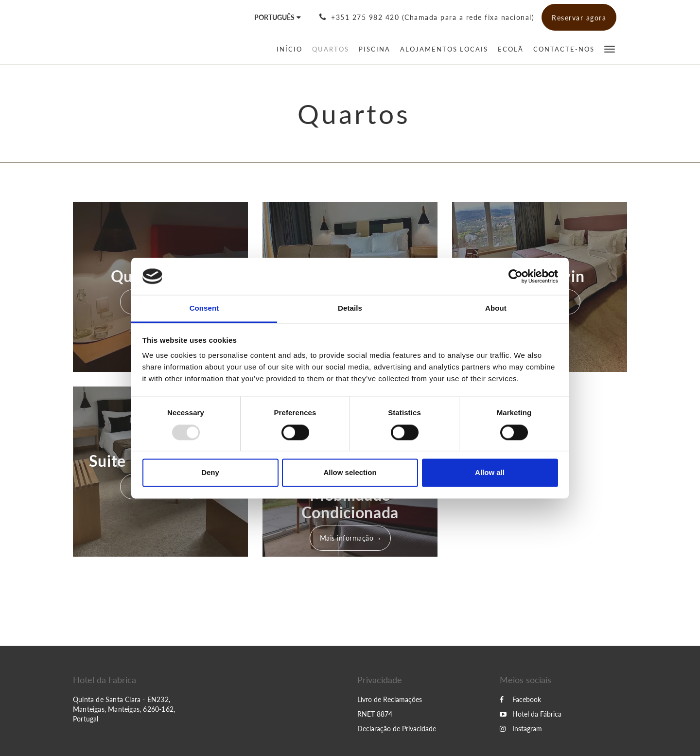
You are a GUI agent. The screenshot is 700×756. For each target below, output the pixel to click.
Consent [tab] (204, 308)
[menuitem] (292, 49)
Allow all (490, 473)
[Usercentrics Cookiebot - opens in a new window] (516, 276)
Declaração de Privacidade (397, 729)
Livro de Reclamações (390, 699)
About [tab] (496, 308)
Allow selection (350, 473)
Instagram (521, 729)
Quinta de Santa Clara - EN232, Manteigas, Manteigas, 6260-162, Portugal (124, 709)
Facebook (520, 699)
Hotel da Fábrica (531, 714)
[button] (610, 48)
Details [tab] (350, 308)
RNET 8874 (375, 714)
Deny (210, 473)
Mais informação (347, 538)
